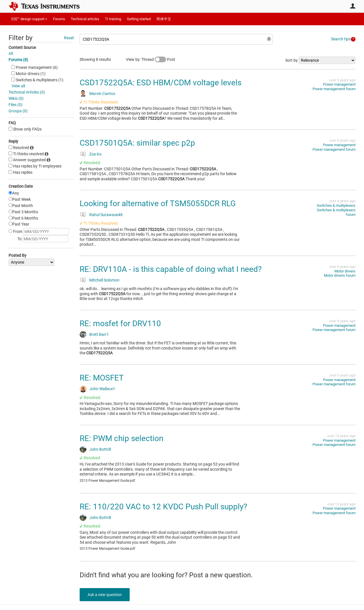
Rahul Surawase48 (106, 215)
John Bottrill (100, 449)
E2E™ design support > (29, 19)
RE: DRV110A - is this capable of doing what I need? (171, 269)
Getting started (139, 19)
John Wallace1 (102, 389)
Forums (59, 19)
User (353, 6)
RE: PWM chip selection (121, 438)
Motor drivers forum (340, 275)
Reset (69, 38)
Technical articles (85, 19)
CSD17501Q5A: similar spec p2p (137, 143)
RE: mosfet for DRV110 (120, 323)
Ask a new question (105, 595)
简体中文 (164, 19)
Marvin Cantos (102, 94)
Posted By (17, 255)
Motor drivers (345, 271)
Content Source (22, 47)
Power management (339, 84)
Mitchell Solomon (104, 280)
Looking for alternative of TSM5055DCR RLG (158, 203)
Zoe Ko (95, 154)
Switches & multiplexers (336, 205)
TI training (113, 19)
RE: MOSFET (102, 378)
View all (18, 86)
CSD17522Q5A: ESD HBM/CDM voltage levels (161, 83)
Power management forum (334, 89)
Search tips (341, 39)
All (11, 53)
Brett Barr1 (99, 334)
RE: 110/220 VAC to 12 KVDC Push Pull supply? (163, 507)
